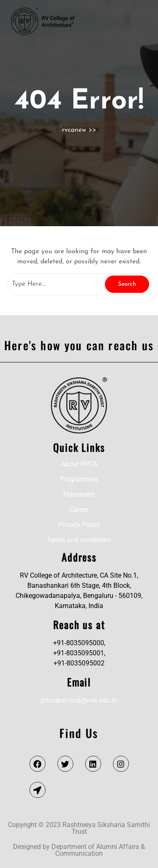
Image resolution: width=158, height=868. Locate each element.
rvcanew (74, 130)
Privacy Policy (79, 525)
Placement (79, 494)
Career (79, 510)
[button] (127, 20)
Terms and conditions (79, 540)
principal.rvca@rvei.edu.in (79, 700)
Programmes (79, 479)
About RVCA (79, 464)
